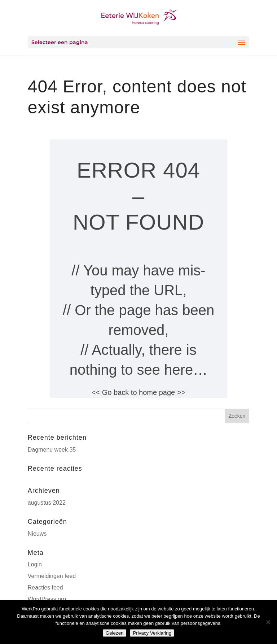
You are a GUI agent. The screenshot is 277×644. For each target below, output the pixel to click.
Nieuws (37, 534)
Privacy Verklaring (152, 633)
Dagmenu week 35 (52, 450)
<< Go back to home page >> (138, 392)
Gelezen (115, 633)
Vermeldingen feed (52, 576)
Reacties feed (45, 588)
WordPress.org (47, 599)
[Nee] (268, 622)
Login (35, 564)
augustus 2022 (47, 503)
